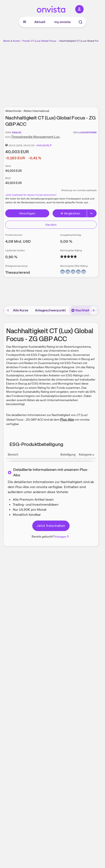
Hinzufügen (27, 213)
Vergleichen (70, 213)
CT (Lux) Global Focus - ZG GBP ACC (52, 41)
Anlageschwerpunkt (50, 310)
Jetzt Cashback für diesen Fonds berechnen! (31, 195)
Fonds (26, 41)
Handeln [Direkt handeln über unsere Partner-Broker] (51, 225)
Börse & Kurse (12, 41)
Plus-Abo (67, 419)
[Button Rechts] (92, 213)
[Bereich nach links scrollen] (8, 310)
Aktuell (40, 22)
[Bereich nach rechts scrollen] (94, 310)
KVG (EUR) (44, 145)
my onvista (62, 22)
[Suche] (80, 22)
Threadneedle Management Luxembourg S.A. (46, 137)
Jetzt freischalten (51, 526)
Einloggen (62, 537)
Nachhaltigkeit (85, 310)
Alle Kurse (21, 310)
